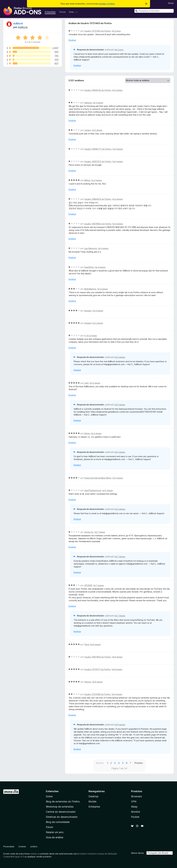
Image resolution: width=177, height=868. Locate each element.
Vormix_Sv (89, 532)
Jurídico (34, 846)
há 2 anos (116, 31)
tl (85, 336)
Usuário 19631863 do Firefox (98, 657)
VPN (134, 802)
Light (86, 383)
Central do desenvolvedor (61, 812)
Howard (88, 323)
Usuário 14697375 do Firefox (98, 161)
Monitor (136, 812)
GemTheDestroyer (93, 490)
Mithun (87, 180)
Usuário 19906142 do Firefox (98, 90)
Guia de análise (55, 837)
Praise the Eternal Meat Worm (98, 478)
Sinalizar (72, 40)
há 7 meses (100, 532)
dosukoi (88, 311)
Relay (134, 807)
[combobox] (154, 11)
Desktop (93, 796)
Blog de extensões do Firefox (63, 802)
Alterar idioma (137, 853)
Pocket (135, 817)
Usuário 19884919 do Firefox (98, 199)
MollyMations (90, 289)
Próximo (139, 763)
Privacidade (9, 846)
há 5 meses (98, 323)
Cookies (22, 846)
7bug (87, 644)
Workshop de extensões (60, 807)
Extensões (50, 12)
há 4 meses (118, 199)
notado (33, 854)
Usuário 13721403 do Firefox (97, 31)
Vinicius (88, 682)
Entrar (171, 3)
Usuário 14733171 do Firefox (97, 669)
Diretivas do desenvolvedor (62, 817)
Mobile (92, 802)
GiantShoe (89, 267)
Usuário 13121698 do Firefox (97, 694)
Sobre (49, 796)
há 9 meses (117, 694)
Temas (62, 12)
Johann (88, 130)
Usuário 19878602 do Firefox (98, 224)
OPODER (88, 585)
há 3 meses (117, 90)
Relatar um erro (55, 832)
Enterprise (94, 807)
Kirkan (87, 433)
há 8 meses (95, 644)
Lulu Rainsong (91, 248)
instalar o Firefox (107, 4)
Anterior (100, 763)
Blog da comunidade (58, 822)
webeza (88, 103)
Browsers (136, 796)
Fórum (50, 827)
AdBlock (18, 23)
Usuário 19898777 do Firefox (98, 149)
